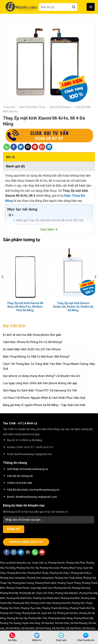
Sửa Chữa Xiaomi (60, 107)
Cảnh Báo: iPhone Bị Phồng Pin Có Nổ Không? (33, 342)
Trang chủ (9, 107)
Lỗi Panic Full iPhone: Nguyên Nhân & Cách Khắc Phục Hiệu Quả (44, 398)
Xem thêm (47, 229)
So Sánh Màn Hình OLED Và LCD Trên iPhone (32, 349)
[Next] (95, 285)
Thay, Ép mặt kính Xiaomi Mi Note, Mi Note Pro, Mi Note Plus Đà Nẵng (25, 307)
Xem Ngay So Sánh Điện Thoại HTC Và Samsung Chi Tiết (40, 390)
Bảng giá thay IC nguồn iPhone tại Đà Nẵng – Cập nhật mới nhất (44, 405)
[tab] (49, 157)
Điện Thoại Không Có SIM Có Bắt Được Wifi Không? (36, 357)
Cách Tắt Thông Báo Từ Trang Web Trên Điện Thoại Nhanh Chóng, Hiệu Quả (49, 366)
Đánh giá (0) (15, 166)
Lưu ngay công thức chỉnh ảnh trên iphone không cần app (40, 383)
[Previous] (3, 285)
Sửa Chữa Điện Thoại (32, 107)
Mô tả (10, 157)
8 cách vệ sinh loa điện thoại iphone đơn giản (32, 335)
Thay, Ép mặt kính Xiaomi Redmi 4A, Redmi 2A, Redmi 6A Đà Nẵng (73, 307)
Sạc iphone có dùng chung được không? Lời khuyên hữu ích (41, 376)
